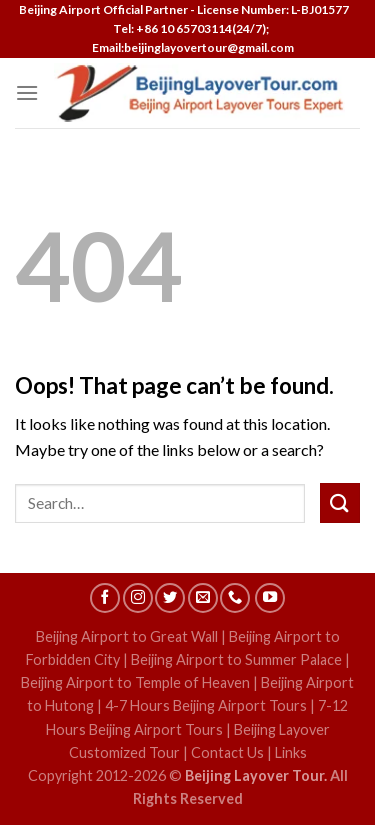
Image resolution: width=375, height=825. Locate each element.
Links (291, 752)
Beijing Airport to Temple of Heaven (135, 682)
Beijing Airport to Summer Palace (236, 659)
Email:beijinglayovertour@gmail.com (191, 47)
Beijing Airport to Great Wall (127, 636)
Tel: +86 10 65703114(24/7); (191, 28)
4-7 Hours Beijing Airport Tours (206, 705)
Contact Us (227, 752)
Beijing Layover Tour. (256, 775)
